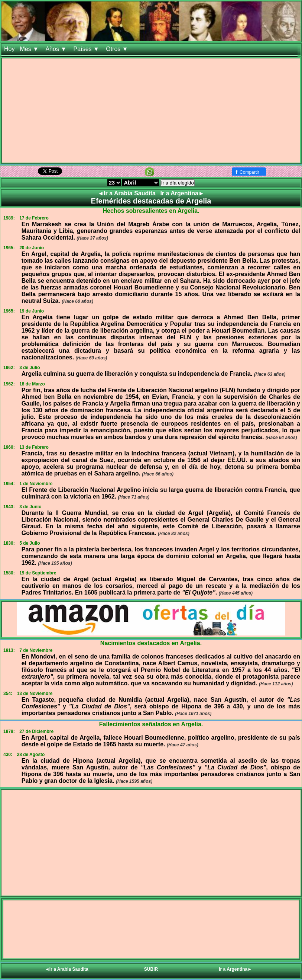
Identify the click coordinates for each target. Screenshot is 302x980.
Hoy (9, 49)
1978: (9, 731)
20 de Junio (32, 248)
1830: (9, 543)
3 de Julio (30, 368)
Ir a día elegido (178, 183)
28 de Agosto (31, 755)
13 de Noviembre (35, 694)
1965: (9, 248)
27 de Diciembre (36, 731)
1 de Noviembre (36, 484)
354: (8, 694)
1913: (9, 650)
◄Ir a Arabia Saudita (127, 193)
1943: (9, 507)
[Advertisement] (151, 111)
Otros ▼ (118, 49)
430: (8, 755)
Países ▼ (87, 49)
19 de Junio (32, 311)
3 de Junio (30, 507)
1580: (9, 573)
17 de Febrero (34, 218)
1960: (9, 447)
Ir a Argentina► (182, 193)
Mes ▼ (30, 49)
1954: (9, 484)
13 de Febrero (34, 447)
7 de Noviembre (36, 650)
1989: (9, 218)
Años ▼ (57, 49)
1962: (9, 368)
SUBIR (151, 969)
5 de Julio (30, 543)
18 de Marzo (32, 384)
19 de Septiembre (38, 573)
